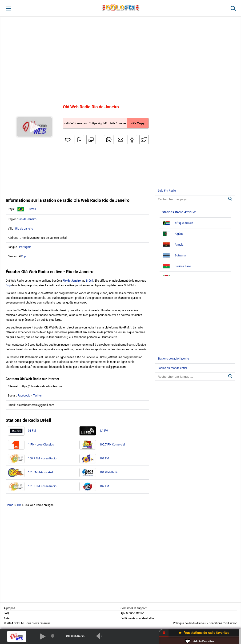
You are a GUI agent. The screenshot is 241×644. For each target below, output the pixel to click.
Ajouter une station (132, 613)
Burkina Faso (183, 266)
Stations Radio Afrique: (179, 212)
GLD (120, 7)
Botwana (180, 255)
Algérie (179, 234)
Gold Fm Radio (167, 191)
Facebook (24, 396)
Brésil (32, 209)
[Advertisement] (120, 60)
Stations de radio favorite (173, 359)
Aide (7, 618)
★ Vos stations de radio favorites (204, 633)
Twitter (38, 396)
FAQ (6, 613)
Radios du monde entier (172, 368)
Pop (23, 256)
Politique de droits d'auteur (190, 623)
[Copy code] (106, 120)
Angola (179, 245)
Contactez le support (134, 608)
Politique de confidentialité (137, 618)
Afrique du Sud (184, 223)
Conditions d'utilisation (223, 623)
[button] (8, 8)
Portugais (25, 247)
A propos (9, 608)
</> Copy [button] (138, 123)
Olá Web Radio (75, 636)
